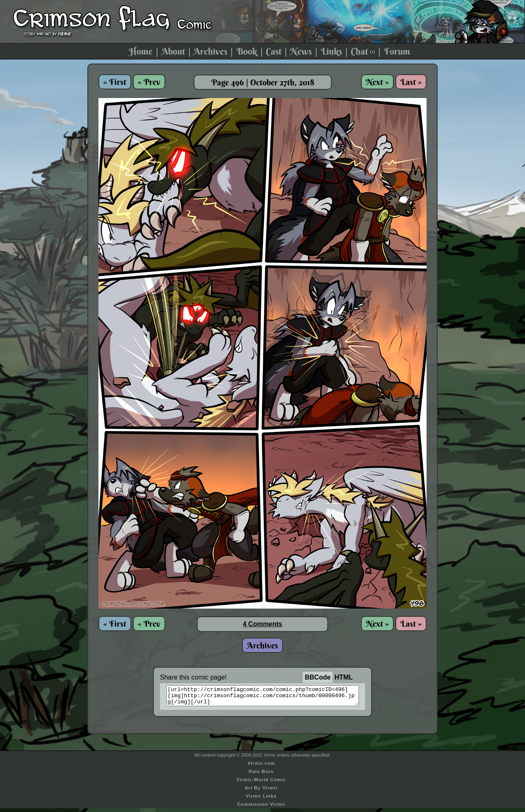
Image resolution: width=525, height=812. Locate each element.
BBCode (318, 677)
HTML (344, 677)
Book (247, 51)
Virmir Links (261, 800)
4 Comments (262, 624)
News (301, 51)
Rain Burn (261, 775)
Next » (377, 82)
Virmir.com (261, 767)
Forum (397, 51)
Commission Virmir (261, 808)
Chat (363, 51)
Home (141, 51)
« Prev (149, 82)
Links (331, 51)
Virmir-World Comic (261, 783)
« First (115, 82)
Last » (411, 82)
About (173, 51)
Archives (210, 51)
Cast (274, 51)
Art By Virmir (261, 791)
